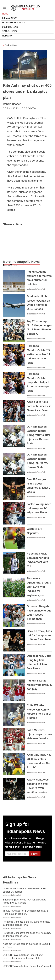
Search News (10, 31)
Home (5, 14)
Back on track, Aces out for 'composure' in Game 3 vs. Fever (39, 635)
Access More (9, 265)
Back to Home (10, 45)
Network (7, 36)
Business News (10, 27)
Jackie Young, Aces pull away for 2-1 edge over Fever (39, 508)
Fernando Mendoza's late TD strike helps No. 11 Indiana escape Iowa (38, 354)
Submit (35, 854)
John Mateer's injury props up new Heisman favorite (39, 734)
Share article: (13, 224)
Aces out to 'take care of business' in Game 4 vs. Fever (39, 406)
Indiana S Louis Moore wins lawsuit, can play (39, 685)
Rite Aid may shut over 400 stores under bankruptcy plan (27, 91)
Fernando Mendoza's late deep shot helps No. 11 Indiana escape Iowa (39, 382)
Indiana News (10, 18)
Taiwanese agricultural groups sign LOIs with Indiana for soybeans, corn (39, 587)
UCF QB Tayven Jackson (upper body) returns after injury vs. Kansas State (39, 435)
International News (13, 23)
